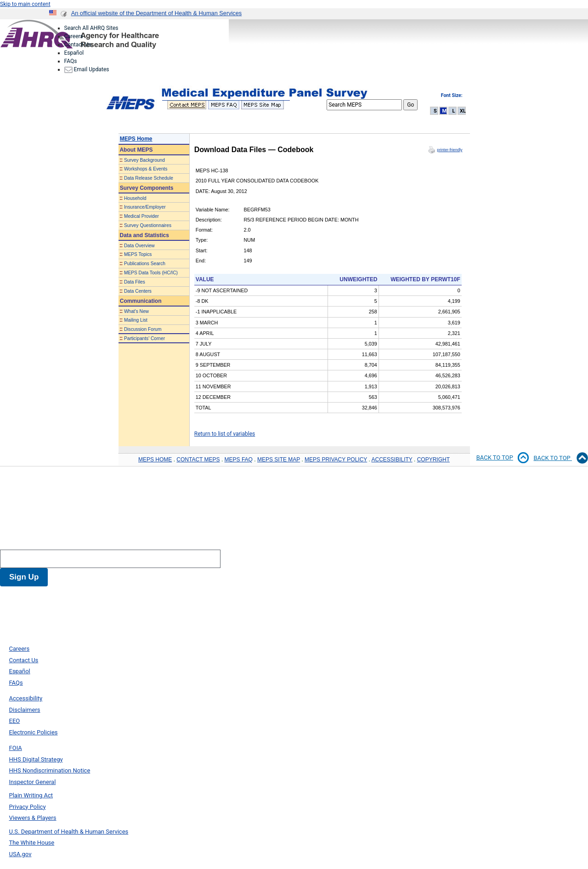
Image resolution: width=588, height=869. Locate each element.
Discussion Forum (143, 329)
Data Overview (139, 246)
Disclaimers (25, 710)
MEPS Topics (138, 254)
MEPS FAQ (239, 460)
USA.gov (20, 854)
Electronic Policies (34, 732)
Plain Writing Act (31, 795)
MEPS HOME (155, 460)
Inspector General (33, 782)
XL (463, 111)
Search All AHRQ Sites (91, 28)
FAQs (71, 61)
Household (135, 198)
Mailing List (136, 320)
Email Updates (87, 69)
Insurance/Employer (145, 207)
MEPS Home (136, 139)
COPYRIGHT (433, 460)
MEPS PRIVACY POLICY (336, 460)
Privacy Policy (28, 807)
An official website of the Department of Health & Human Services (157, 13)
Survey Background (144, 160)
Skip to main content (25, 4)
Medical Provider (141, 216)
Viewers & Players (33, 818)
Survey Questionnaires (148, 225)
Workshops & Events (146, 169)
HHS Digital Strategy (36, 759)
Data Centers (138, 291)
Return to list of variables (225, 434)
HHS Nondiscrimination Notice (50, 770)
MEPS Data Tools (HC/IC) (151, 273)
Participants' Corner (144, 338)
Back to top (503, 458)
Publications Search (145, 264)
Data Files (135, 282)
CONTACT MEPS (198, 460)
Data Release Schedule (149, 178)
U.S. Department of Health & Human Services (69, 832)
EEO (15, 721)
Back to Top (561, 458)
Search (11, 541)
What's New (136, 311)
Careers (74, 36)
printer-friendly (449, 150)
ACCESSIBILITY (392, 460)
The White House (32, 843)
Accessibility (26, 698)
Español (74, 53)
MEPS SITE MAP (279, 460)
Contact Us (78, 45)
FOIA (16, 748)
